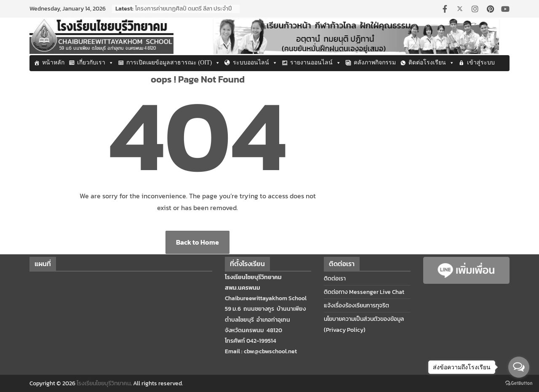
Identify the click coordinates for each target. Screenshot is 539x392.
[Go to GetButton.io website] (519, 383)
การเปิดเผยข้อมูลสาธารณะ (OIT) (173, 63)
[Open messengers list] (519, 367)
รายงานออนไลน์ (316, 63)
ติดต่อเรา (335, 279)
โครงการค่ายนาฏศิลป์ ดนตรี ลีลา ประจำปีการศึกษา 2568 (184, 13)
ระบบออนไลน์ (255, 63)
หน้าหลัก (53, 63)
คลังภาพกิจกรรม (375, 63)
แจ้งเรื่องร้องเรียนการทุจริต (356, 305)
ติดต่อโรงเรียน (431, 63)
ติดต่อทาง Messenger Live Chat (364, 292)
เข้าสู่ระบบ (481, 63)
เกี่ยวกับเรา (95, 63)
